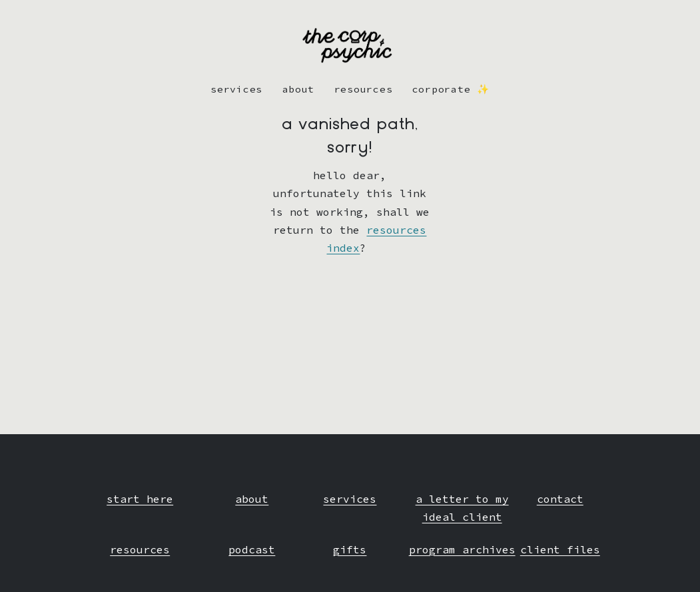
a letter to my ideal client (462, 508)
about (299, 89)
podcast (252, 549)
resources (364, 89)
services (350, 499)
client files (560, 549)
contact (560, 499)
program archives (462, 549)
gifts (350, 549)
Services (236, 89)
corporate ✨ (451, 89)
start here (140, 499)
